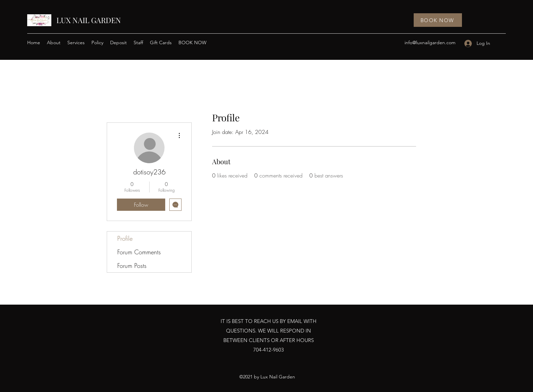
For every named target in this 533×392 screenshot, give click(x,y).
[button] (76, 42)
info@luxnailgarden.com (430, 42)
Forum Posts (132, 266)
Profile (125, 238)
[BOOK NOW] (438, 20)
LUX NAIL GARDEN (89, 20)
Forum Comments (139, 252)
